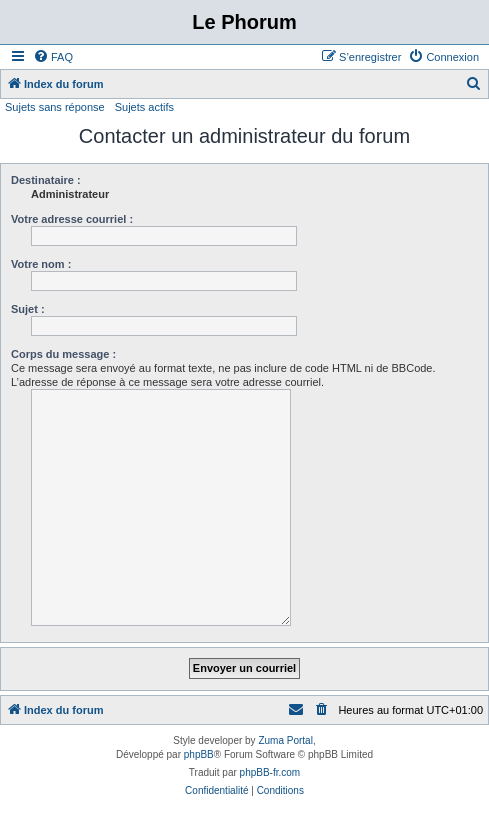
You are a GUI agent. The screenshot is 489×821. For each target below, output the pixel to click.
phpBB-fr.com (270, 772)
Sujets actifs (144, 107)
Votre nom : (41, 264)
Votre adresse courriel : (72, 219)
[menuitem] (53, 57)
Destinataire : (46, 180)
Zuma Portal (285, 740)
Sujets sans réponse (55, 107)
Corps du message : (63, 354)
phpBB (199, 754)
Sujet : (28, 309)
